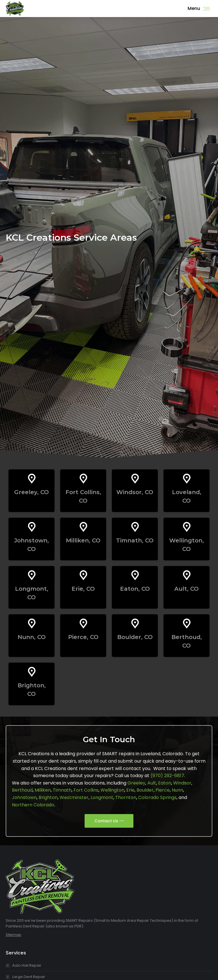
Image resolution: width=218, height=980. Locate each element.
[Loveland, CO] (187, 479)
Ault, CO (186, 589)
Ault (152, 783)
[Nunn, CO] (32, 624)
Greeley (136, 783)
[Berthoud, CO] (187, 624)
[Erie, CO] (83, 575)
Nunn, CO (32, 637)
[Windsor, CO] (135, 479)
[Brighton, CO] (32, 672)
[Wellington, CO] (187, 527)
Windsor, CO (135, 492)
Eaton (165, 783)
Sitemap (13, 935)
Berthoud (22, 790)
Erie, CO (83, 589)
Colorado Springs (157, 797)
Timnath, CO (135, 540)
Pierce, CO (83, 637)
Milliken (43, 790)
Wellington (112, 790)
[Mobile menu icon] (199, 9)
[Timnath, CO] (135, 527)
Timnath (62, 790)
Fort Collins (86, 790)
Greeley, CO (32, 492)
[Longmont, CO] (32, 575)
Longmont (102, 797)
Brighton (48, 797)
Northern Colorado (33, 805)
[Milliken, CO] (83, 527)
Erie (130, 790)
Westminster (74, 797)
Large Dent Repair (29, 977)
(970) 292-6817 (167, 776)
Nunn (177, 790)
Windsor (182, 783)
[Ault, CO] (187, 575)
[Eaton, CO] (135, 575)
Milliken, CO (83, 540)
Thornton (126, 797)
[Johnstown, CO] (32, 527)
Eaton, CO (135, 589)
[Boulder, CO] (135, 624)
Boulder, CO (135, 637)
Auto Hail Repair (27, 965)
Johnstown (24, 797)
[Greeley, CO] (32, 479)
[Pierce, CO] (83, 624)
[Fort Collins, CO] (83, 479)
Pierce (163, 790)
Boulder (145, 790)
